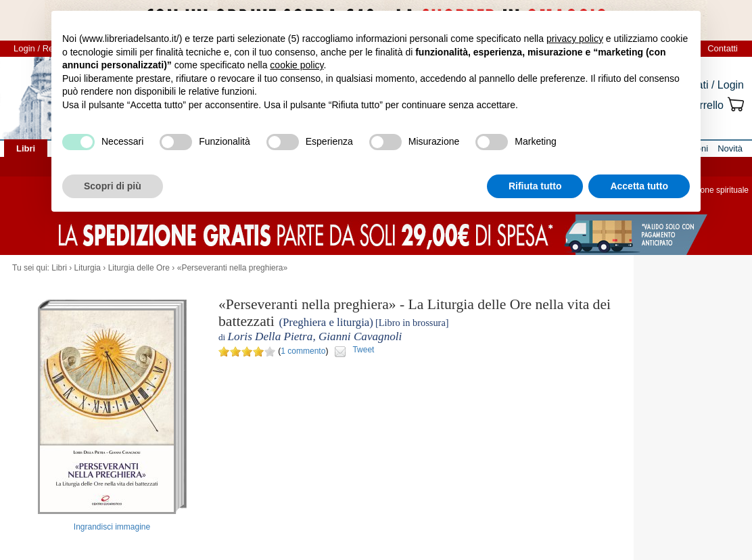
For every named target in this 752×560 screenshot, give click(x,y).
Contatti (723, 48)
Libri (59, 268)
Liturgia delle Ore (139, 268)
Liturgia (88, 268)
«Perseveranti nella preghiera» (232, 268)
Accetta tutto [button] (639, 186)
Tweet (363, 350)
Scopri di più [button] (113, 186)
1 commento (303, 351)
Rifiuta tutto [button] (535, 186)
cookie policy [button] (297, 65)
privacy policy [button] (575, 39)
